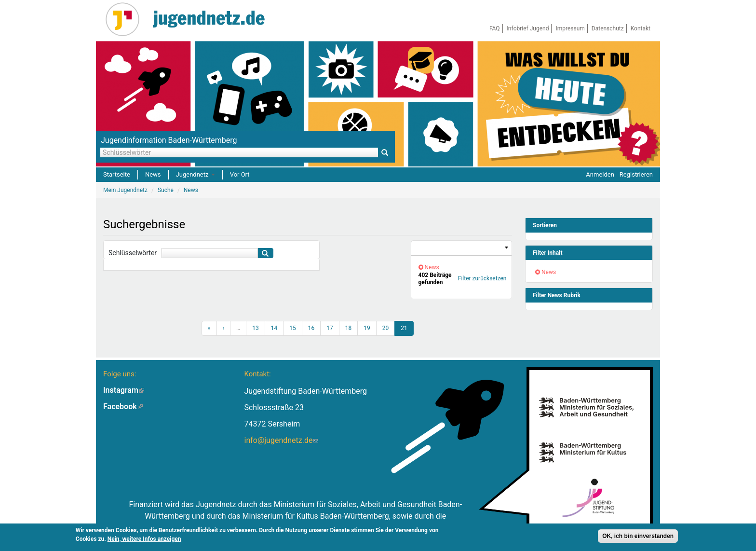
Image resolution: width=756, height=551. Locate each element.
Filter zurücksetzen (482, 278)
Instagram (124, 390)
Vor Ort (240, 174)
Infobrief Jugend (528, 28)
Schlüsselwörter (133, 253)
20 (386, 328)
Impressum (570, 28)
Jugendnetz (196, 174)
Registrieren (636, 174)
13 (256, 328)
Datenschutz (608, 28)
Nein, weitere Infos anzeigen (144, 539)
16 (311, 328)
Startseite (117, 174)
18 (349, 328)
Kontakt (641, 28)
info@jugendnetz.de (281, 440)
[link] (461, 248)
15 (293, 328)
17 (330, 328)
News (153, 174)
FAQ (495, 28)
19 (367, 328)
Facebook (123, 406)
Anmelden (600, 174)
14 (274, 328)
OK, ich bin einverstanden (638, 536)
